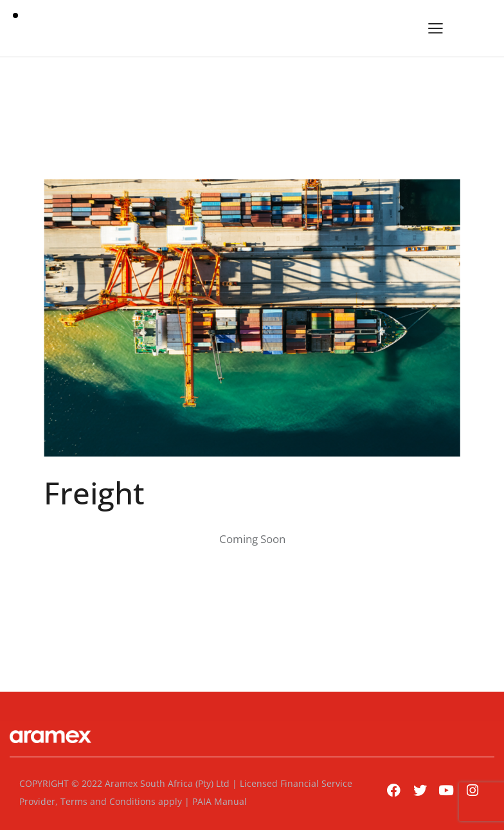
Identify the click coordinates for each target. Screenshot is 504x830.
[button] (436, 29)
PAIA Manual (220, 801)
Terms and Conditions (108, 801)
